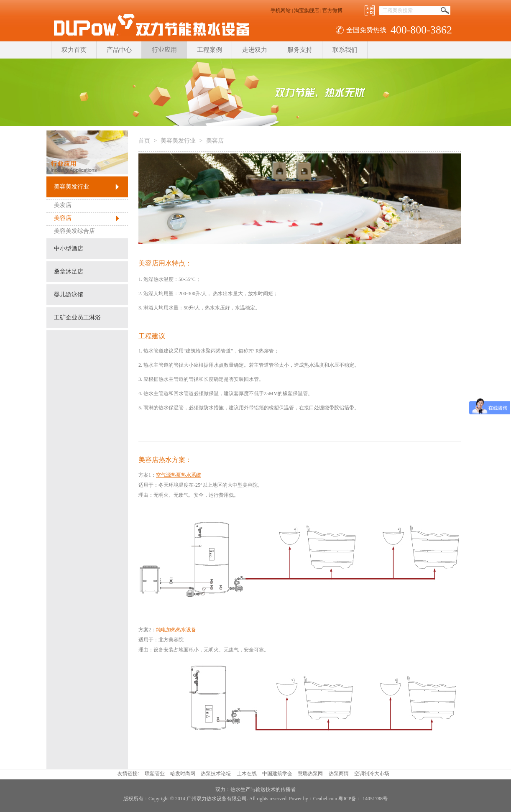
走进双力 (255, 50)
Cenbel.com (325, 799)
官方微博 (332, 10)
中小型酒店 (69, 249)
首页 (144, 141)
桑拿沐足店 (69, 272)
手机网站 (281, 10)
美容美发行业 (72, 187)
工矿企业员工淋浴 (77, 318)
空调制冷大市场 (372, 774)
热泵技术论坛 (216, 774)
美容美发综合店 (74, 231)
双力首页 (74, 50)
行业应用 (164, 50)
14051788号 (374, 799)
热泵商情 (339, 774)
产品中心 (119, 50)
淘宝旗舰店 (307, 10)
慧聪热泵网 (310, 774)
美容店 (63, 218)
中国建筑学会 (277, 774)
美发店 (63, 205)
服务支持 (300, 50)
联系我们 (345, 50)
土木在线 (247, 774)
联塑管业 (155, 774)
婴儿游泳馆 (69, 295)
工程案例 (210, 50)
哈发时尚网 (183, 774)
